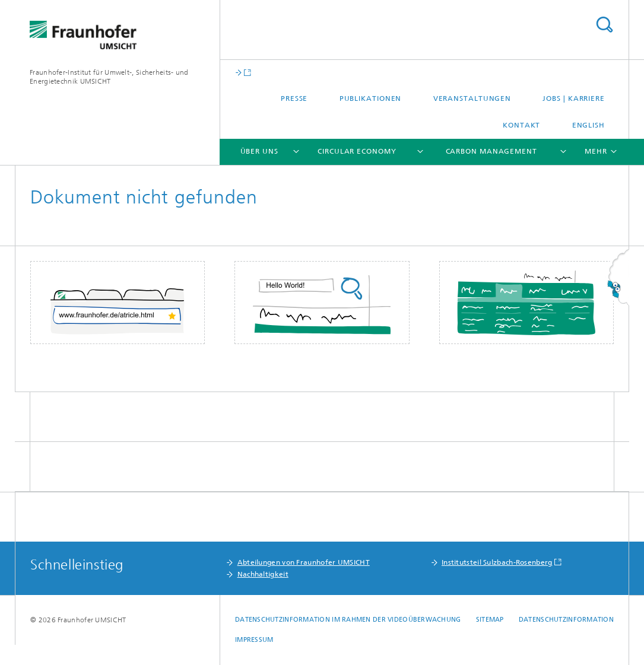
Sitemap (490, 620)
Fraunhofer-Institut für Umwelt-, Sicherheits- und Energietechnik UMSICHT (109, 77)
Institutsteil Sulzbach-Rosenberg (497, 562)
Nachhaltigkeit (263, 574)
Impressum (254, 640)
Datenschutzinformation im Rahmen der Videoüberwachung (348, 620)
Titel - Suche (604, 25)
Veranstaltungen (472, 98)
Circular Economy (357, 151)
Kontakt (521, 125)
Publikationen (371, 98)
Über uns (259, 151)
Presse (294, 98)
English (589, 125)
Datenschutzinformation (566, 620)
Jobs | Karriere (574, 98)
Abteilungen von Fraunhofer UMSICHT (304, 562)
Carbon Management (491, 151)
